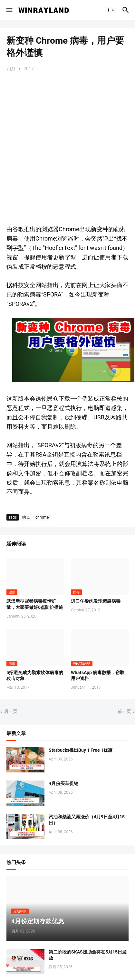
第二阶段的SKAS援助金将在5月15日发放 (88, 955)
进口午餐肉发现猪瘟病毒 (96, 601)
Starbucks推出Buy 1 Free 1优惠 (81, 750)
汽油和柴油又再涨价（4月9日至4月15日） (87, 820)
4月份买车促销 (63, 783)
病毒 (26, 517)
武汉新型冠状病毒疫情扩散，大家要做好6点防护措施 (35, 604)
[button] (9, 10)
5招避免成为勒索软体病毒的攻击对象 (35, 676)
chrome (42, 517)
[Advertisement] (67, 149)
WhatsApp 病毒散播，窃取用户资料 (98, 676)
